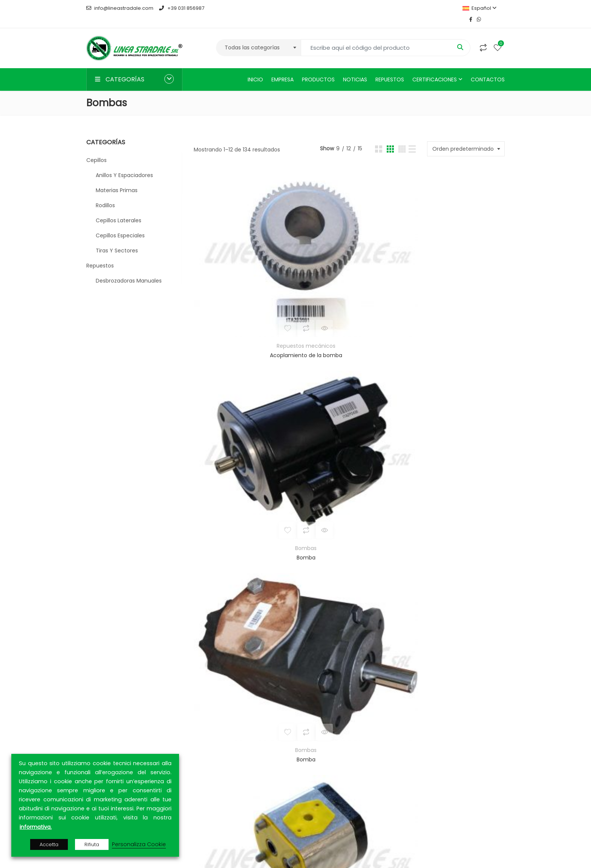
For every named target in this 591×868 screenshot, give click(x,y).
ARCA (121, 727)
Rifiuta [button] (92, 844)
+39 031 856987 (181, 8)
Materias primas (117, 179)
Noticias (355, 68)
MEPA (93, 700)
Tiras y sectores (117, 239)
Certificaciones (435, 68)
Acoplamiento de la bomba (243, 250)
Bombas (349, 241)
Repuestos (390, 68)
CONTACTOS (435, 712)
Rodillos (105, 194)
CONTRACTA (136, 736)
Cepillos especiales (120, 224)
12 (384, 599)
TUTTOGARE (118, 700)
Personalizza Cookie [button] (139, 844)
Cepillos (96, 149)
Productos (318, 68)
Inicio (255, 68)
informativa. (36, 827)
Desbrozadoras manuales (129, 269)
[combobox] (258, 36)
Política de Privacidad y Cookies (349, 733)
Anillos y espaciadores (124, 164)
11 (365, 599)
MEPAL (148, 700)
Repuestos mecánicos (243, 241)
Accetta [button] (49, 844)
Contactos (488, 68)
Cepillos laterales (119, 209)
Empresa (282, 68)
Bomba (349, 250)
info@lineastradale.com (120, 8)
